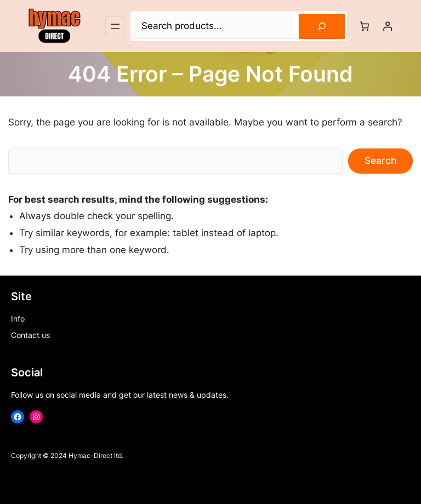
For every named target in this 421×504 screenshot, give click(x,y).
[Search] (322, 26)
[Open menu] (115, 26)
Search (380, 161)
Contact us (30, 335)
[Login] (388, 26)
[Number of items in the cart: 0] (364, 26)
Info (18, 319)
